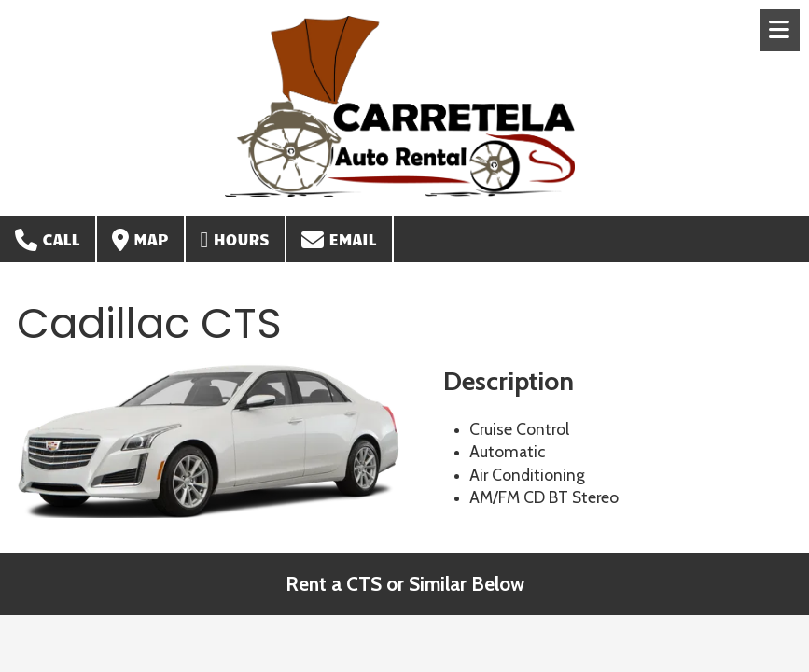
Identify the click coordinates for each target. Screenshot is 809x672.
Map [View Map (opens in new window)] (140, 240)
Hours (235, 240)
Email (339, 240)
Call (48, 240)
